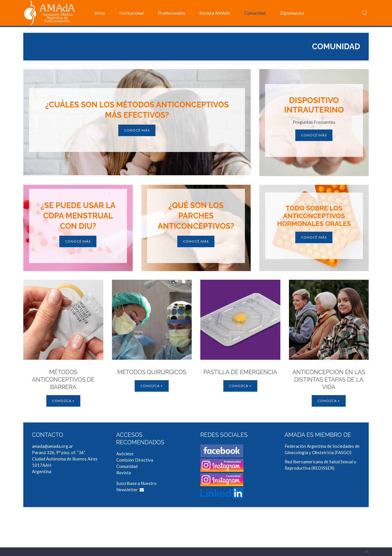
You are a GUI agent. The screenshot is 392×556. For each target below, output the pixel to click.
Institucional (132, 13)
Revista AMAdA (215, 13)
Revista (124, 473)
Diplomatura (292, 13)
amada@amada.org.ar (53, 446)
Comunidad (255, 13)
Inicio (100, 13)
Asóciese (125, 454)
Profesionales (172, 13)
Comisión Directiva (135, 460)
